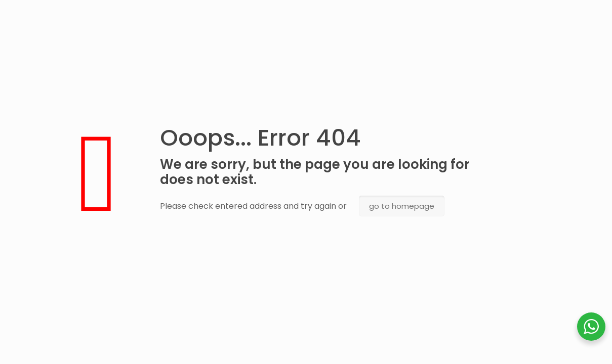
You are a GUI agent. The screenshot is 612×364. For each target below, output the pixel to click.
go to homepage (402, 206)
